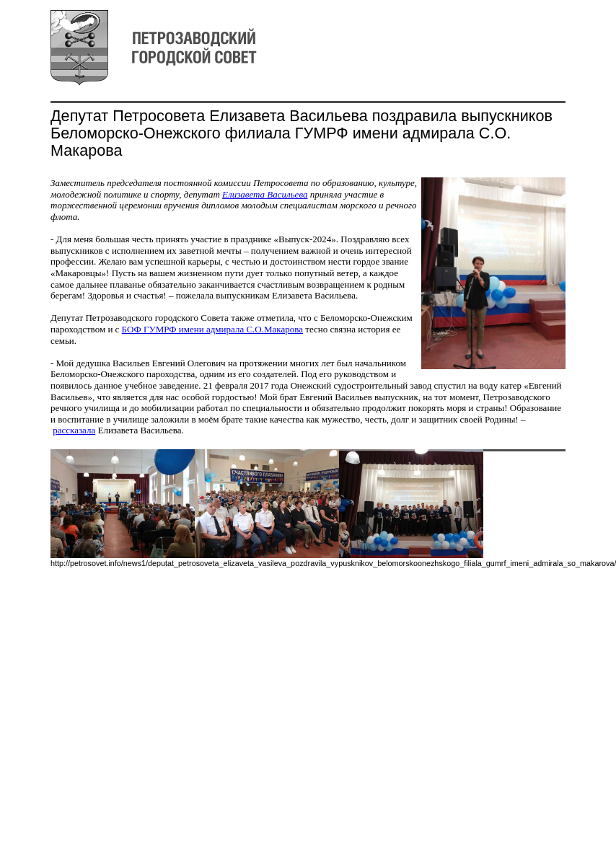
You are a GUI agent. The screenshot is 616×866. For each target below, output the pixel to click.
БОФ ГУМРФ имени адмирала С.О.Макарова (212, 329)
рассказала (74, 430)
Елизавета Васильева (265, 194)
